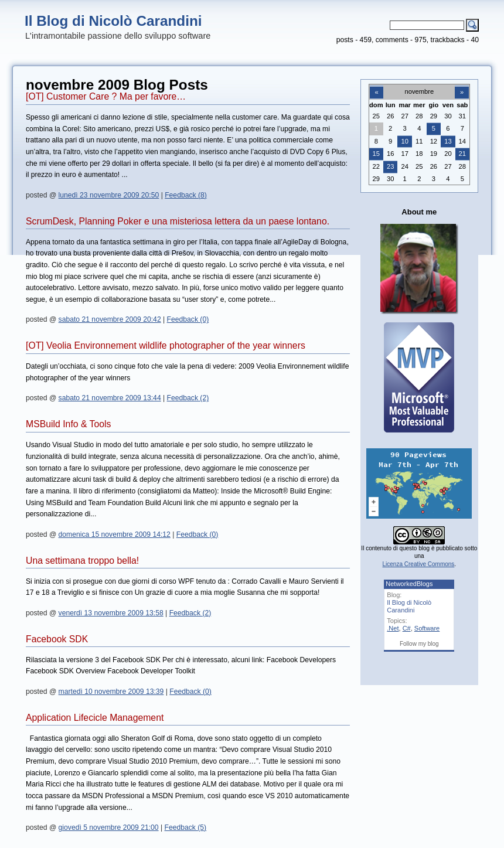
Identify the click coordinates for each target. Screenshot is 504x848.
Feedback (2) (188, 398)
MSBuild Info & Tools (68, 424)
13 (448, 141)
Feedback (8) (186, 195)
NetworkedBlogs (409, 584)
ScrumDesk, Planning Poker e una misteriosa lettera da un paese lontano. (178, 221)
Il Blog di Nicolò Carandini (113, 21)
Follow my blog (419, 644)
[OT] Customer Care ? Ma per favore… (106, 96)
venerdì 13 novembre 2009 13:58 (111, 613)
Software (427, 628)
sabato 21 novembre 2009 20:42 (110, 319)
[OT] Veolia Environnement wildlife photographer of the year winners (166, 345)
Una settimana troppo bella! (82, 561)
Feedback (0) (188, 319)
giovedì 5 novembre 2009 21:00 (109, 827)
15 (376, 154)
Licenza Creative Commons (419, 564)
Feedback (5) (186, 827)
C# (407, 628)
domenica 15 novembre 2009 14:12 (115, 534)
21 (462, 154)
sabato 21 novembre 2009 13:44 (110, 398)
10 (405, 141)
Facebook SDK (57, 639)
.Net (393, 628)
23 (390, 166)
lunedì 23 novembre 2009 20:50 (109, 195)
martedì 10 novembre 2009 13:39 (111, 692)
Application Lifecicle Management (95, 718)
